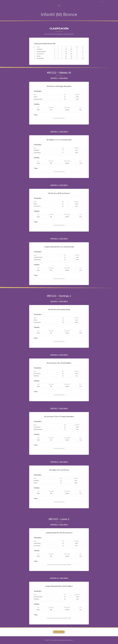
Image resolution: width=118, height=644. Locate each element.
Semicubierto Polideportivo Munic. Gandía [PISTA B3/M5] (59, 565)
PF (66, 47)
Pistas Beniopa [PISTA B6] (59, 118)
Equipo (38, 47)
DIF (83, 47)
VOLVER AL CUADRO (59, 632)
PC (71, 47)
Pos (34, 47)
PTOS (77, 47)
